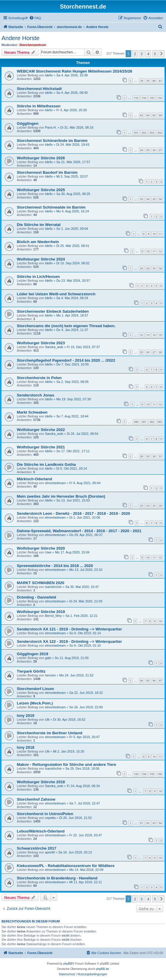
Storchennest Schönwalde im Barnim (51, 207)
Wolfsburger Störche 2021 (41, 447)
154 (144, 98)
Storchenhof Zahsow (36, 799)
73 (148, 335)
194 (144, 774)
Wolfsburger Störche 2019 (41, 612)
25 (148, 150)
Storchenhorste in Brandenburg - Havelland (57, 878)
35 (154, 199)
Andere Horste (20, 38)
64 (148, 115)
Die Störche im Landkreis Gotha (46, 464)
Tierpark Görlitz (31, 671)
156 (160, 98)
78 (142, 81)
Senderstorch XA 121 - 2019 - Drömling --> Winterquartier (69, 629)
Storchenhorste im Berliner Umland (50, 733)
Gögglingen (28, 123)
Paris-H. (51, 127)
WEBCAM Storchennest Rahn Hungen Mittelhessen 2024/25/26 (74, 71)
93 (154, 823)
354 (160, 133)
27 (160, 150)
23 (142, 505)
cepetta (50, 818)
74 (154, 335)
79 (148, 81)
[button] (162, 54)
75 (160, 335)
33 (142, 199)
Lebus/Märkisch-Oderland (41, 831)
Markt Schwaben (32, 412)
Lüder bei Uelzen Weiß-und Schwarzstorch (56, 294)
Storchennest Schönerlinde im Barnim (52, 141)
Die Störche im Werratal (39, 225)
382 (152, 422)
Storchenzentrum (33, 45)
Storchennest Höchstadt (39, 89)
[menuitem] (35, 18)
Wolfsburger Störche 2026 (41, 158)
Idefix (49, 75)
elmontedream (55, 483)
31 (160, 456)
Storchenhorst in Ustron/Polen (45, 814)
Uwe (48, 552)
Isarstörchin (53, 587)
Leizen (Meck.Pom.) (35, 703)
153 (136, 98)
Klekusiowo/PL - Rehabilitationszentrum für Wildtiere (66, 866)
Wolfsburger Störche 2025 (41, 190)
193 (136, 774)
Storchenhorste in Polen (39, 378)
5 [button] (155, 54)
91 (142, 823)
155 (152, 98)
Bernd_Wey (53, 616)
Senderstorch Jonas (36, 395)
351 (136, 133)
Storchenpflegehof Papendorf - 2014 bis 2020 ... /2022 (66, 360)
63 (142, 115)
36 (160, 199)
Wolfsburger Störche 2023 (41, 343)
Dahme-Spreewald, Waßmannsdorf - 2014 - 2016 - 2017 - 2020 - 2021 (79, 531)
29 (148, 456)
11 (160, 234)
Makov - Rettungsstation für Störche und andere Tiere (66, 765)
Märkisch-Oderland (34, 479)
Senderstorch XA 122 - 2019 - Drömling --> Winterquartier (69, 641)
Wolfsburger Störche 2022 (41, 430)
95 (148, 680)
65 (154, 115)
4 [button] (148, 54)
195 (152, 774)
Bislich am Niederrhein (38, 242)
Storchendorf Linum (35, 689)
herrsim (50, 675)
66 (160, 115)
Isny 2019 (26, 716)
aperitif (50, 852)
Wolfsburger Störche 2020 (41, 548)
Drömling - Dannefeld (36, 597)
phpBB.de (103, 969)
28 (160, 352)
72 (142, 335)
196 (160, 774)
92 (148, 823)
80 (154, 81)
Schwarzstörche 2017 (37, 848)
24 (142, 150)
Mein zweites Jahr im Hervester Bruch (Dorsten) (61, 496)
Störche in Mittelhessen (39, 106)
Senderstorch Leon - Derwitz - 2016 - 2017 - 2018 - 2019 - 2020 (73, 513)
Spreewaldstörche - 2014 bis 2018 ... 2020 (55, 566)
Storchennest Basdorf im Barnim (47, 172)
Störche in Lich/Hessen (38, 277)
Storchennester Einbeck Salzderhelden (53, 311)
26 (154, 150)
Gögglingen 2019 (32, 654)
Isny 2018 (26, 747)
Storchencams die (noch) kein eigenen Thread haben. (66, 326)
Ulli (47, 720)
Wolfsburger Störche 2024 (41, 259)
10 (154, 234)
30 (154, 456)
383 (160, 422)
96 (154, 680)
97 (160, 680)
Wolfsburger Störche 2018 (41, 782)
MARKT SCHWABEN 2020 (41, 583)
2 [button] (135, 54)
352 (144, 133)
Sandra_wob (54, 347)
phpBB (68, 964)
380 (136, 422)
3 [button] (142, 54)
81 (160, 81)
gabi (48, 658)
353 (152, 133)
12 (160, 251)
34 (148, 199)
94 (142, 680)
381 (144, 422)
